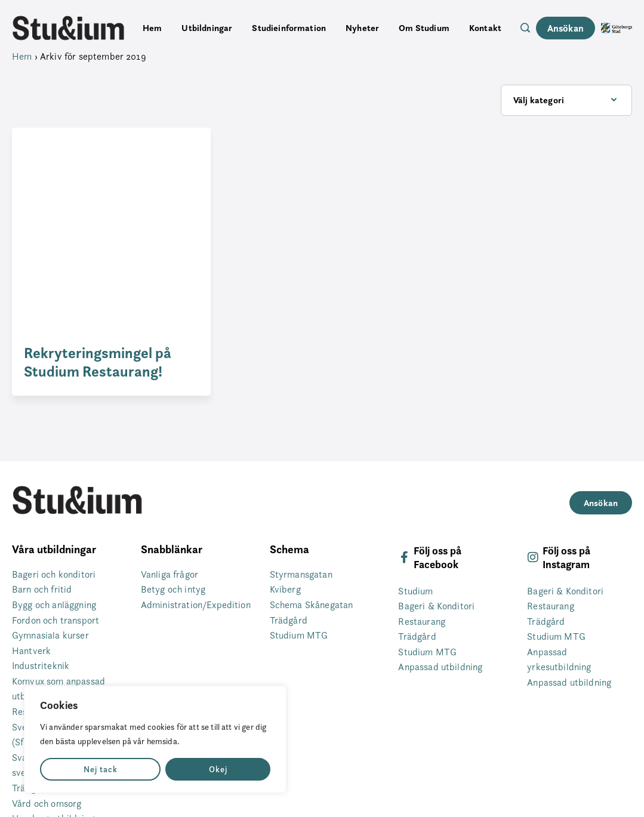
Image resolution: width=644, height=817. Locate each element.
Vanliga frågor (170, 574)
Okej (218, 769)
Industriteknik (41, 666)
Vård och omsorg (47, 804)
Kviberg (285, 589)
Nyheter (362, 28)
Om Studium (424, 28)
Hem (152, 28)
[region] (155, 739)
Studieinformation (289, 28)
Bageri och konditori (54, 574)
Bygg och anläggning (54, 605)
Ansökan (566, 28)
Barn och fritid (42, 589)
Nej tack (101, 769)
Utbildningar (207, 28)
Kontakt (485, 28)
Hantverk (31, 651)
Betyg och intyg (173, 589)
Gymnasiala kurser (50, 635)
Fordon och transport (56, 620)
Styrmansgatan (301, 574)
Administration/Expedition (196, 605)
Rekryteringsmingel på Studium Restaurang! (98, 362)
